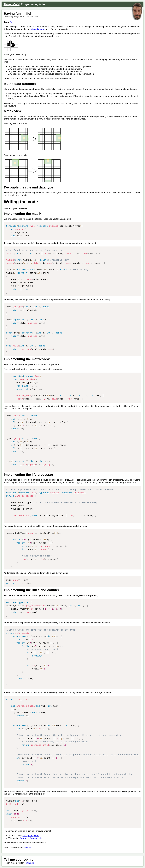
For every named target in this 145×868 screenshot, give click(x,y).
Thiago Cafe (11, 4)
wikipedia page (38, 29)
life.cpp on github (31, 836)
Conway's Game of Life (31, 838)
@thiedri (29, 847)
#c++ (13, 22)
